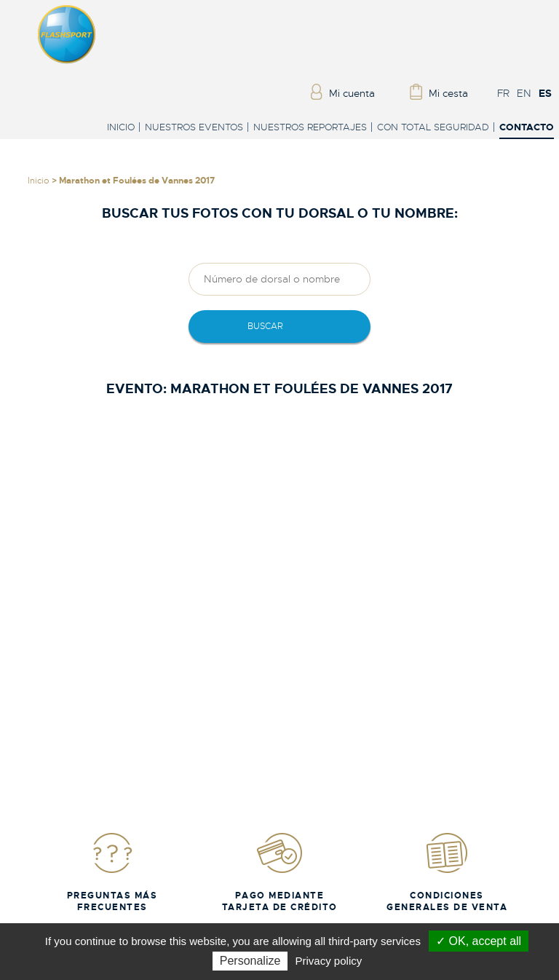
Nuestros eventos (194, 127)
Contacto (527, 128)
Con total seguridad (433, 127)
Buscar (265, 326)
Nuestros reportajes (310, 127)
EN (524, 93)
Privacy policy (329, 961)
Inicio (121, 127)
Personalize (250, 961)
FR (503, 93)
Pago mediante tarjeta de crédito (280, 872)
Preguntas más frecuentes (112, 872)
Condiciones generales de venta (447, 872)
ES (545, 93)
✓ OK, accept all (479, 941)
